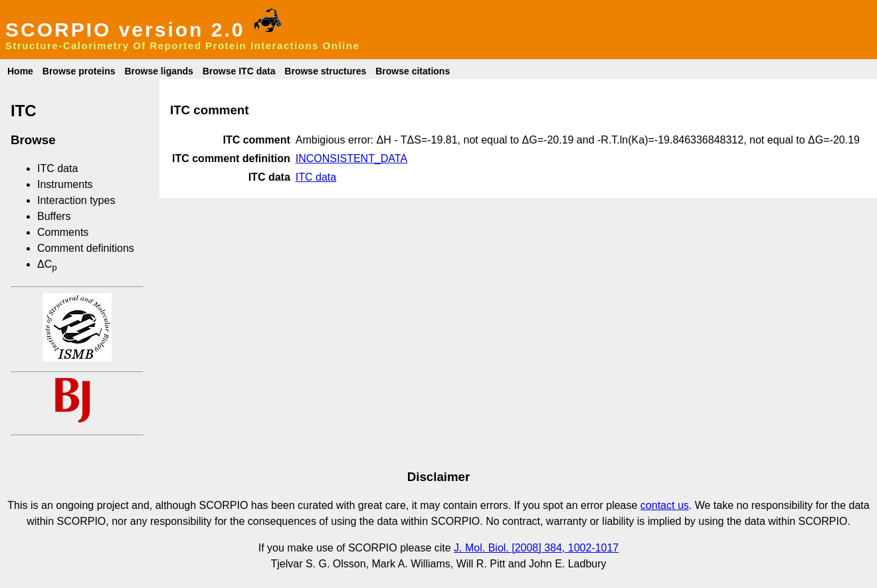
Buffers (54, 216)
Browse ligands (158, 71)
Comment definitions (86, 248)
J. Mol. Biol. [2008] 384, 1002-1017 (536, 548)
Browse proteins (79, 71)
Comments (63, 232)
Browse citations (413, 71)
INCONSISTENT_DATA (351, 158)
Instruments (65, 184)
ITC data (57, 168)
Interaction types (76, 200)
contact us (665, 505)
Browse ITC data (239, 71)
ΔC (47, 264)
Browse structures (325, 71)
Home (20, 71)
